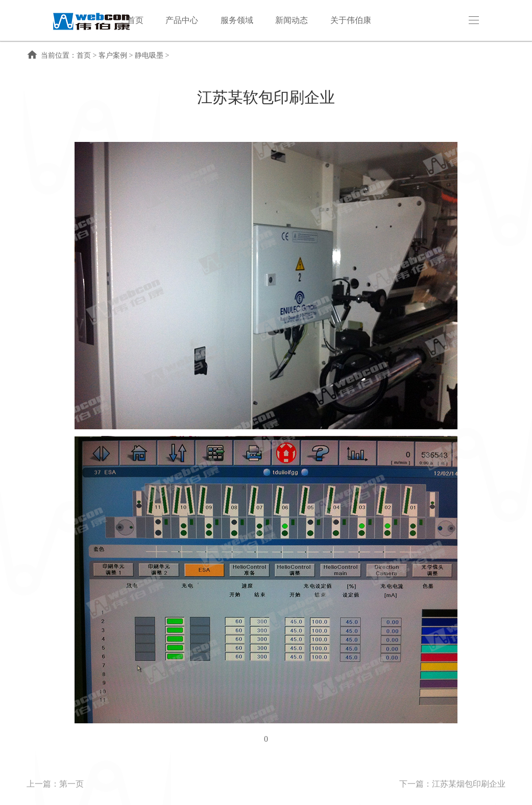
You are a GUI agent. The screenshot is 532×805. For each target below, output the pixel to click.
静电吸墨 (149, 55)
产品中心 (182, 20)
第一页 (71, 784)
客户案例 (113, 55)
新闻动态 (292, 20)
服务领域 (237, 20)
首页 (135, 20)
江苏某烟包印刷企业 (469, 784)
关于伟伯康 (351, 20)
